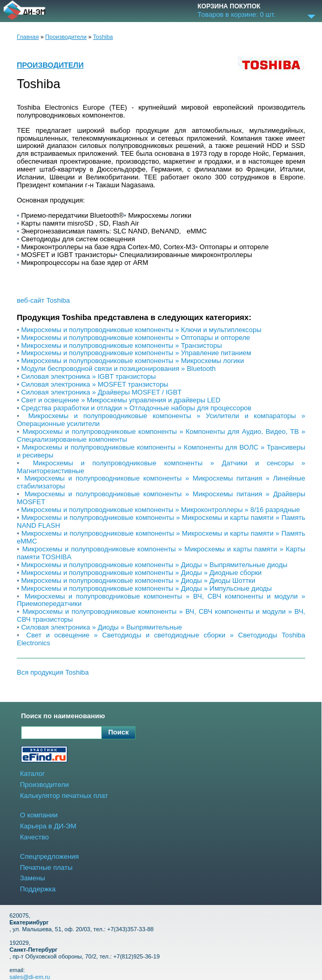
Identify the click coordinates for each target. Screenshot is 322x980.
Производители (66, 37)
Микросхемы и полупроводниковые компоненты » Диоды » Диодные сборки (141, 573)
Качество (34, 837)
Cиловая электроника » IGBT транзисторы (88, 376)
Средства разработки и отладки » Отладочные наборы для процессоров (136, 408)
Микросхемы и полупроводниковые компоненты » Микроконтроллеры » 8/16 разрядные (160, 510)
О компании (39, 815)
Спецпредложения (49, 856)
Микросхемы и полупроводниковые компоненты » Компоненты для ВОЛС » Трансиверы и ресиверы (161, 451)
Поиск (118, 732)
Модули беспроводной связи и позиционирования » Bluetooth (118, 369)
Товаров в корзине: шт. (236, 15)
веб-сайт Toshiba (43, 301)
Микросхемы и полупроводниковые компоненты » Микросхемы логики (132, 361)
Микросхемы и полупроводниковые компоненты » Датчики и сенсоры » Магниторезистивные (161, 467)
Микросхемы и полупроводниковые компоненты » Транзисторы (121, 345)
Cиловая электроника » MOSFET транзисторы (95, 384)
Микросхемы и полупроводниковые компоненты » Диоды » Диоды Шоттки (138, 580)
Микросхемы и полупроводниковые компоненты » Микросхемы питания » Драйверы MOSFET (161, 498)
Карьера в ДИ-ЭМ (48, 826)
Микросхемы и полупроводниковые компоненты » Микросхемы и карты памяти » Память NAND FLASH (161, 521)
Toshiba (103, 37)
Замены (33, 878)
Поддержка (38, 889)
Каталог (32, 774)
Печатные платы (46, 867)
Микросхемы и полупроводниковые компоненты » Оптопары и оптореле (136, 338)
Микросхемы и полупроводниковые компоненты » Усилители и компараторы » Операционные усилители (161, 420)
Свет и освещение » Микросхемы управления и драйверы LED (121, 400)
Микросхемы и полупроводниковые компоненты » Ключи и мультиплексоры (141, 330)
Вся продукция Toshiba (53, 673)
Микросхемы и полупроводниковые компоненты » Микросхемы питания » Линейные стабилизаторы (161, 482)
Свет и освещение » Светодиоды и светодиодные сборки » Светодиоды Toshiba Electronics (161, 639)
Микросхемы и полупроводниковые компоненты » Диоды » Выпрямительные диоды (154, 565)
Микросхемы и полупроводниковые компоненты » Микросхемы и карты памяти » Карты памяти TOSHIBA (161, 553)
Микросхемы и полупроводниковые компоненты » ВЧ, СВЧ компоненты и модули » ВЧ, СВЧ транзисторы (161, 615)
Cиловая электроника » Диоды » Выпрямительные (101, 627)
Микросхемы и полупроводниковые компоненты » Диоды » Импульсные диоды (146, 588)
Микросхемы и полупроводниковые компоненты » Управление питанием (136, 353)
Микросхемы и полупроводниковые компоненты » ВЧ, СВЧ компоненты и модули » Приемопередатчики (161, 600)
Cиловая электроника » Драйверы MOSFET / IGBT (101, 392)
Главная (28, 37)
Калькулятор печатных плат (64, 796)
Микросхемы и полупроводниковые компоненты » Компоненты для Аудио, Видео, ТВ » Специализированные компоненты (161, 435)
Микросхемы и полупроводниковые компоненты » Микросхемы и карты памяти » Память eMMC (161, 537)
